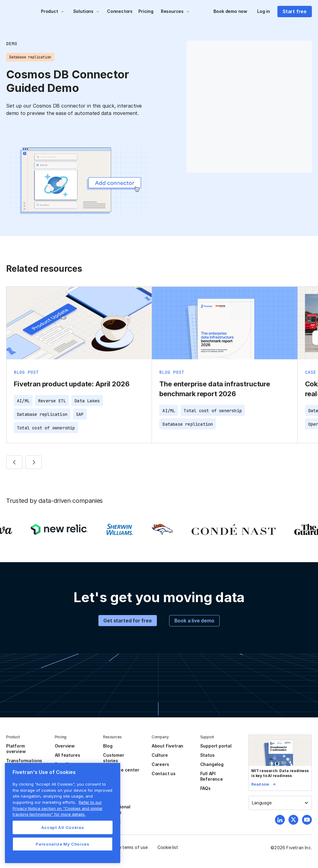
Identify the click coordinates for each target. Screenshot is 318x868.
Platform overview (16, 749)
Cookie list (168, 847)
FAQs (205, 788)
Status (207, 755)
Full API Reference (212, 776)
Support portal (216, 746)
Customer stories (113, 758)
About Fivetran (167, 746)
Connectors (120, 11)
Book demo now (230, 11)
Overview (65, 746)
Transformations (24, 761)
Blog (108, 746)
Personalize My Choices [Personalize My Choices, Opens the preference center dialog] (62, 844)
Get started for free (127, 621)
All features (68, 755)
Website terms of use (126, 847)
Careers (160, 764)
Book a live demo (194, 621)
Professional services (117, 809)
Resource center (121, 770)
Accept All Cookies (63, 827)
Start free (295, 11)
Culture (160, 755)
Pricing (146, 11)
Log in (264, 11)
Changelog (212, 764)
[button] (53, 11)
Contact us (164, 773)
